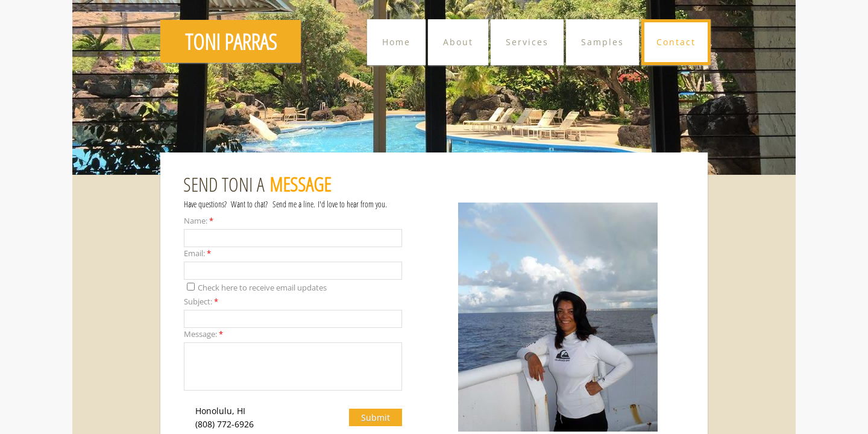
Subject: (201, 301)
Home (396, 42)
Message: (203, 334)
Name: (199, 221)
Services (527, 42)
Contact (676, 42)
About (458, 42)
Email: (197, 253)
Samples (602, 42)
